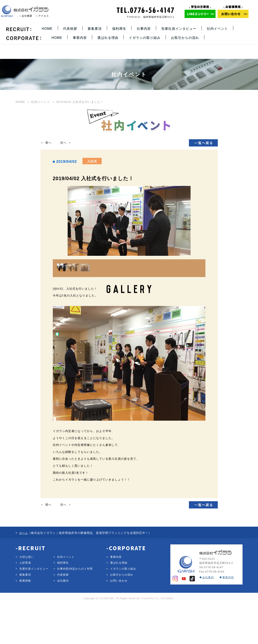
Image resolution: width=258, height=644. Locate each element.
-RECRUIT (31, 588)
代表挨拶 (70, 29)
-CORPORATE (126, 588)
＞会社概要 (26, 16)
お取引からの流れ (185, 38)
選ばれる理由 (108, 38)
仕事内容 (144, 29)
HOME (47, 29)
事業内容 (80, 38)
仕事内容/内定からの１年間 (75, 609)
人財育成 (25, 603)
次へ (63, 143)
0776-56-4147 (214, 607)
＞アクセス (42, 16)
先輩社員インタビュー (179, 29)
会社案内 (63, 620)
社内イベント (217, 29)
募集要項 (95, 29)
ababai (169, 638)
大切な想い (27, 597)
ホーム (24, 573)
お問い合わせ (119, 620)
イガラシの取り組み (145, 38)
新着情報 (25, 620)
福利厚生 (119, 29)
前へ (48, 143)
